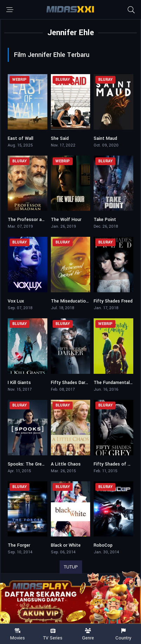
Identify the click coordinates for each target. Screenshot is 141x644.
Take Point (105, 220)
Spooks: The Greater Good (35, 464)
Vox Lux (16, 301)
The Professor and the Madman (41, 220)
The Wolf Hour (66, 220)
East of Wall (21, 138)
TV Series (53, 634)
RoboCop (103, 545)
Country (124, 634)
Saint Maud (105, 138)
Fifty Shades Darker (71, 383)
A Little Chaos (66, 464)
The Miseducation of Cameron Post (88, 301)
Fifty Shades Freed (113, 301)
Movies (18, 634)
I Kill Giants (19, 383)
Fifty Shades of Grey (115, 464)
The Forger (19, 545)
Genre (88, 634)
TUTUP (71, 567)
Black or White (66, 545)
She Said (60, 138)
